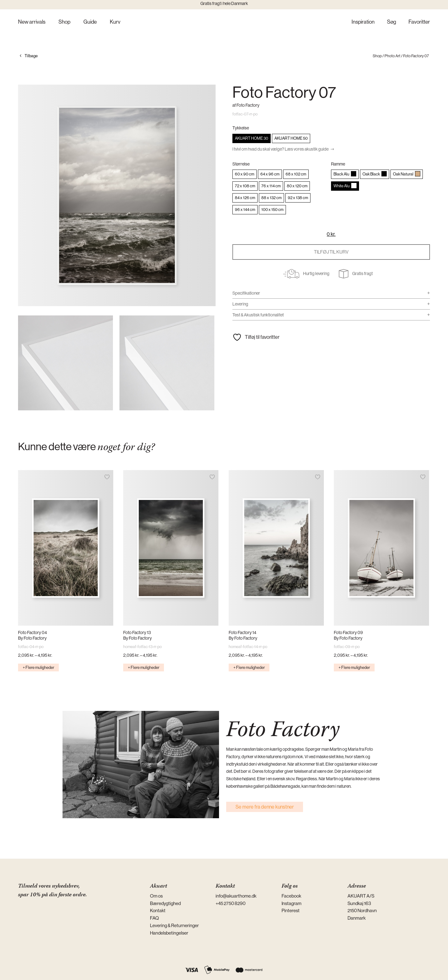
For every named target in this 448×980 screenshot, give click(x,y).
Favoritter (419, 22)
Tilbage (31, 56)
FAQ (154, 918)
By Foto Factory (32, 638)
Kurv (115, 22)
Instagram (292, 903)
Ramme (338, 164)
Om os (156, 896)
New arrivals (32, 22)
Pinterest (291, 910)
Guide (90, 22)
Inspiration (363, 22)
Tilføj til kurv (331, 252)
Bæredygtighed (165, 903)
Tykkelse (241, 128)
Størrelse (241, 164)
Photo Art (392, 56)
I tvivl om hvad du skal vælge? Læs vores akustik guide (280, 149)
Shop (64, 22)
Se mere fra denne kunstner (265, 807)
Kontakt (158, 910)
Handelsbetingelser (169, 933)
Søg (392, 22)
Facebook (291, 896)
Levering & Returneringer (174, 925)
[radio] (252, 138)
